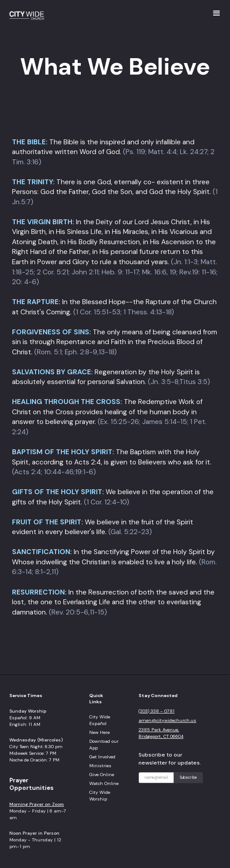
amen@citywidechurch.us (167, 720)
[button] (217, 13)
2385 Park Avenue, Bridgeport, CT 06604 (161, 733)
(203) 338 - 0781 (157, 711)
